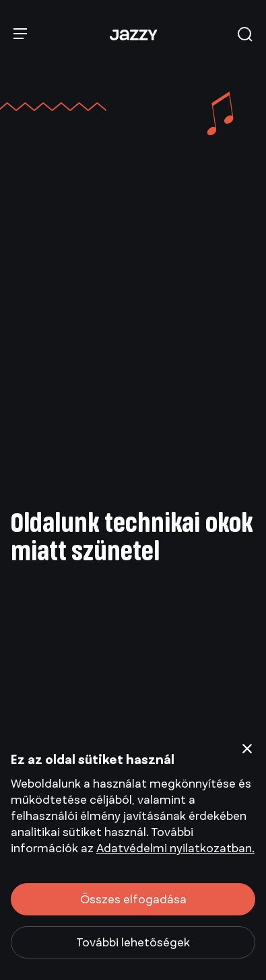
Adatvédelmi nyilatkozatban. (175, 848)
